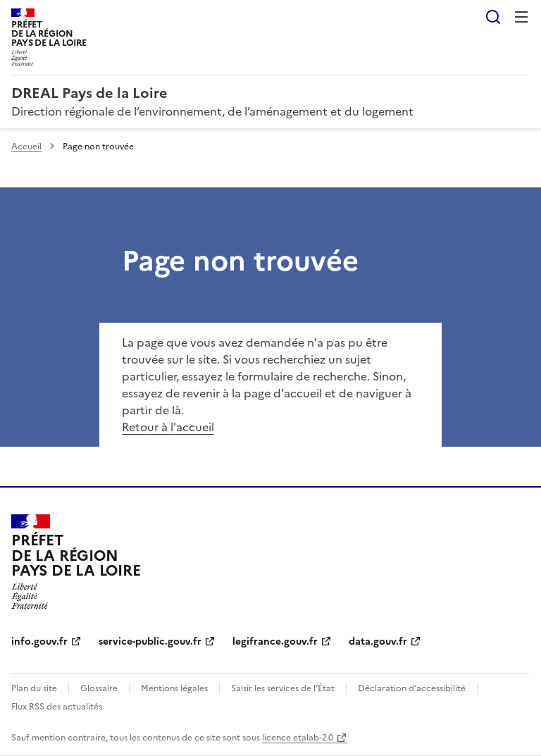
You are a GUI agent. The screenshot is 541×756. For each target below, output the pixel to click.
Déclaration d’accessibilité (412, 688)
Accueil (26, 147)
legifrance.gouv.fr (275, 642)
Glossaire (99, 688)
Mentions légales (174, 688)
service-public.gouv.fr (150, 642)
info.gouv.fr (39, 642)
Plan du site (34, 688)
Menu (521, 17)
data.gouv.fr (378, 642)
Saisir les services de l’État (283, 688)
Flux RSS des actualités (57, 707)
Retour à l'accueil (168, 427)
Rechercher (493, 17)
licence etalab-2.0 (298, 738)
